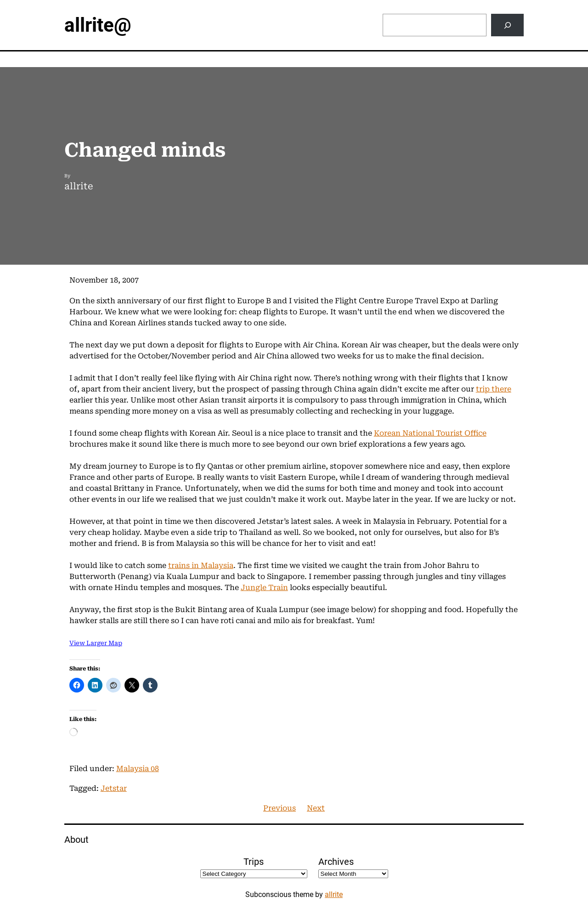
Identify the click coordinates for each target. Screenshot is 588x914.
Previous (280, 808)
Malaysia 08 (138, 769)
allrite (334, 894)
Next (316, 808)
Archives (336, 862)
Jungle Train (264, 588)
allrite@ (98, 25)
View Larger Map (96, 643)
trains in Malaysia (201, 565)
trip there (494, 389)
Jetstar (114, 788)
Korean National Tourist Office (430, 433)
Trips (254, 862)
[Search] (507, 25)
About (76, 840)
